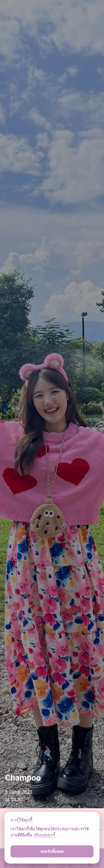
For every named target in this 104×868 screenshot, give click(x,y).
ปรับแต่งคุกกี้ (45, 835)
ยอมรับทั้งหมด (52, 851)
